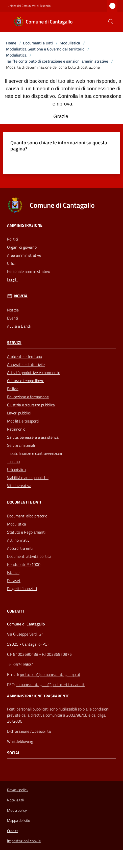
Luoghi (13, 279)
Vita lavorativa (19, 486)
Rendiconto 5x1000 (24, 564)
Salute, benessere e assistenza (33, 437)
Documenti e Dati (38, 43)
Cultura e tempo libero (26, 381)
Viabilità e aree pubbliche (28, 478)
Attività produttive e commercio (34, 373)
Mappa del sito (19, 820)
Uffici (11, 263)
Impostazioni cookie (24, 841)
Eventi (13, 318)
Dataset (14, 581)
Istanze (13, 572)
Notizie (13, 310)
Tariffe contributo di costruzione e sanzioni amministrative (57, 61)
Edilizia (13, 389)
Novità (21, 296)
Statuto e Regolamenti (26, 532)
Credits (13, 831)
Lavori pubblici (19, 413)
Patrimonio (16, 429)
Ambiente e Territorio (24, 356)
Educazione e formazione (28, 397)
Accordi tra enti (20, 548)
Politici (13, 239)
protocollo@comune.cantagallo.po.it (50, 674)
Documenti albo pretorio (27, 516)
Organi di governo (22, 247)
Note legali (15, 800)
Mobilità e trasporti (23, 421)
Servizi (14, 343)
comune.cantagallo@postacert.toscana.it (50, 685)
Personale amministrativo (29, 271)
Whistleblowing (20, 741)
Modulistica (70, 43)
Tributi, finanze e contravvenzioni (34, 453)
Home (11, 43)
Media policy (17, 810)
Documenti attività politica (29, 556)
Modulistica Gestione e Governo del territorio (45, 49)
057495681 (24, 664)
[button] (111, 22)
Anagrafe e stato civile (26, 364)
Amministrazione (25, 225)
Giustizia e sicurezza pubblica (31, 405)
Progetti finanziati (22, 589)
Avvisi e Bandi (19, 326)
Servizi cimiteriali (21, 445)
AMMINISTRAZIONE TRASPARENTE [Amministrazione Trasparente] (38, 696)
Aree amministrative (24, 255)
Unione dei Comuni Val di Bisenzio (29, 6)
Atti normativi (19, 540)
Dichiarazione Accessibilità (29, 731)
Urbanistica (16, 469)
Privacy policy (18, 790)
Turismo (13, 461)
